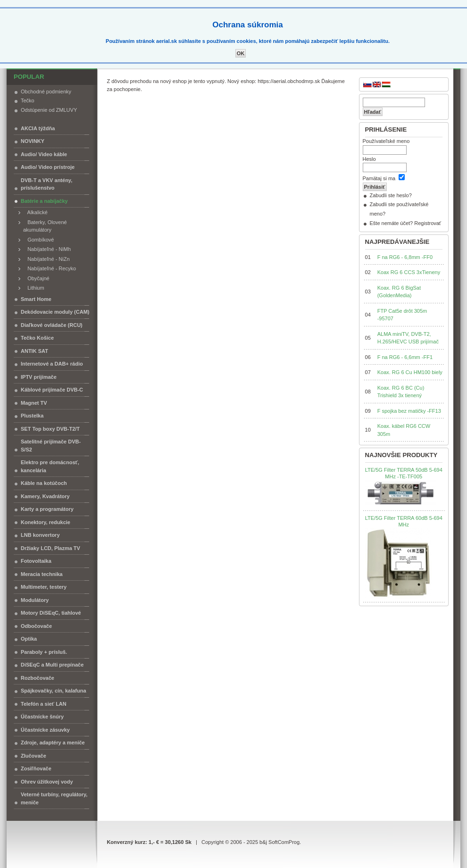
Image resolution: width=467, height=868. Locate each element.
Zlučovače (33, 756)
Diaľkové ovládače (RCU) (52, 325)
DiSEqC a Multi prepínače (52, 665)
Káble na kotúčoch (44, 483)
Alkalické (35, 212)
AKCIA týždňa (38, 128)
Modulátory (35, 600)
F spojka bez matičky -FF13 (409, 411)
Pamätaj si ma (379, 178)
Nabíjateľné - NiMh (47, 249)
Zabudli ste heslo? (391, 195)
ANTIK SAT (34, 351)
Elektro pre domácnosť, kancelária (50, 466)
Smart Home (36, 299)
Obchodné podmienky (46, 92)
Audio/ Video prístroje (48, 167)
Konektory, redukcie (46, 522)
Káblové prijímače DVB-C (52, 390)
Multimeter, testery (44, 587)
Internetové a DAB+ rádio (52, 364)
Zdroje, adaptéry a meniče (53, 743)
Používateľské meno (386, 141)
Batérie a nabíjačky (44, 201)
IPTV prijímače (39, 377)
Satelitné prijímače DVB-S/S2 (51, 446)
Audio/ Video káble (44, 154)
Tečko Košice (37, 338)
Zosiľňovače (36, 768)
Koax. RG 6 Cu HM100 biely (410, 372)
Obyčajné (36, 278)
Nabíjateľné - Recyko (50, 268)
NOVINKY (33, 141)
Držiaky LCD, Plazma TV (50, 548)
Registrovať (428, 223)
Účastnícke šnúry (42, 717)
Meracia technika (42, 574)
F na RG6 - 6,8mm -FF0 (405, 257)
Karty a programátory (47, 509)
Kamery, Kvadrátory (45, 496)
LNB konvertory (40, 535)
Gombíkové (38, 240)
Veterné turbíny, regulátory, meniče (54, 798)
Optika (29, 639)
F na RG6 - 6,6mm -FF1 (405, 357)
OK (241, 53)
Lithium (34, 288)
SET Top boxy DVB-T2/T (50, 429)
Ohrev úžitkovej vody (47, 782)
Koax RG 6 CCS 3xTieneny (409, 272)
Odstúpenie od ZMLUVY (49, 110)
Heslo (369, 159)
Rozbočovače (38, 678)
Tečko (28, 100)
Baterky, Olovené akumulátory (45, 226)
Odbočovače (36, 626)
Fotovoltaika (36, 561)
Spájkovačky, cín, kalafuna (54, 691)
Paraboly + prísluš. (44, 652)
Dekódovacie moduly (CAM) (55, 312)
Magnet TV (34, 403)
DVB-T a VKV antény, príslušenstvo (46, 184)
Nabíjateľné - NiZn (46, 259)
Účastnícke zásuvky (45, 730)
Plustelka (32, 416)
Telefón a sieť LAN (44, 704)
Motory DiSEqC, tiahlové (51, 613)
